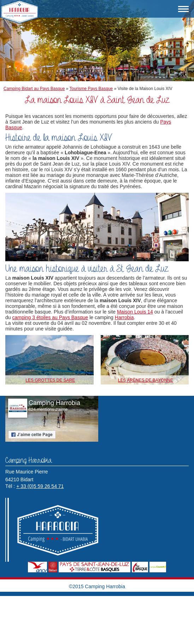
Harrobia (124, 317)
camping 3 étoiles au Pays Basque (50, 317)
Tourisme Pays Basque (91, 89)
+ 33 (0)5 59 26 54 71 (40, 486)
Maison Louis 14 (135, 312)
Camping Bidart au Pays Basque (34, 89)
